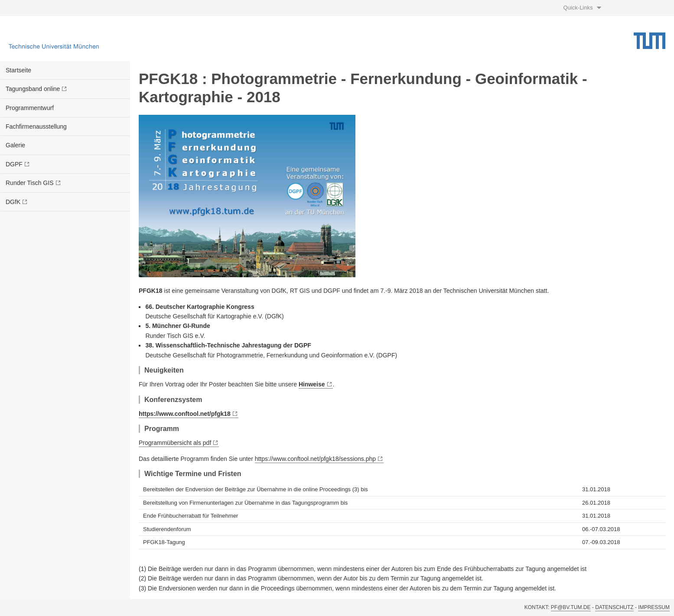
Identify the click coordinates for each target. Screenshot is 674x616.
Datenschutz (614, 607)
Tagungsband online (33, 89)
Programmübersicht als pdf (175, 443)
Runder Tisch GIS (30, 183)
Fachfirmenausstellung (36, 126)
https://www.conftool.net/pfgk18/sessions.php (315, 459)
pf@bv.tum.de (571, 607)
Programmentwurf (30, 108)
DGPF (14, 164)
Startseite (18, 70)
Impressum (654, 607)
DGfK (13, 202)
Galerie (15, 145)
